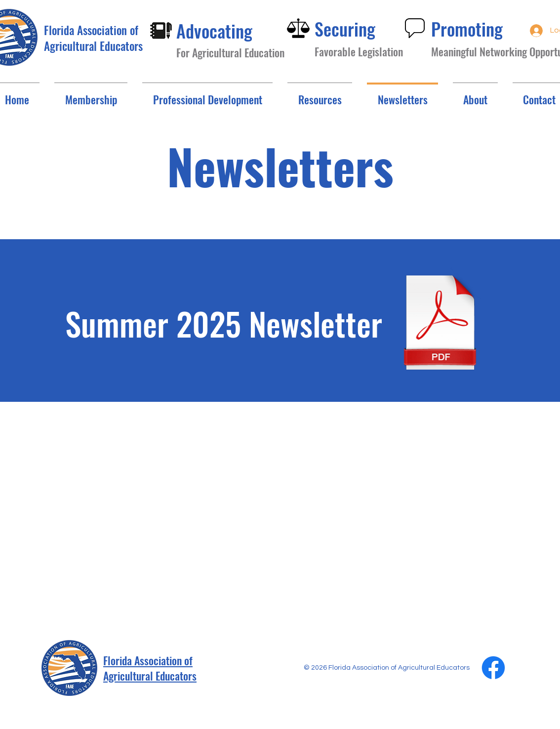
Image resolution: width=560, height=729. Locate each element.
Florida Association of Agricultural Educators (150, 668)
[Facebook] (493, 668)
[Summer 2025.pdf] (440, 323)
